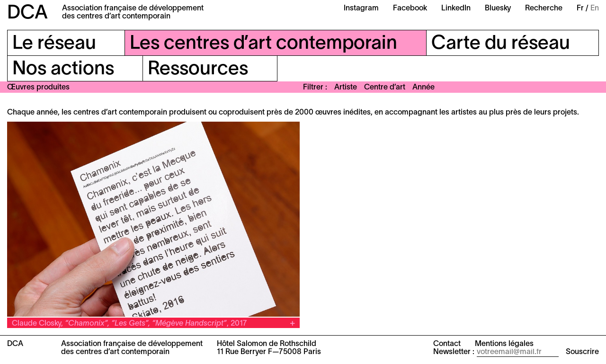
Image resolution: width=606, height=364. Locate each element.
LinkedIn (456, 9)
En (595, 9)
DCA (27, 13)
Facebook (410, 9)
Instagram (361, 9)
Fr (580, 9)
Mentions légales (504, 344)
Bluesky (498, 9)
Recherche (544, 9)
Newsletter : (454, 352)
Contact (447, 344)
